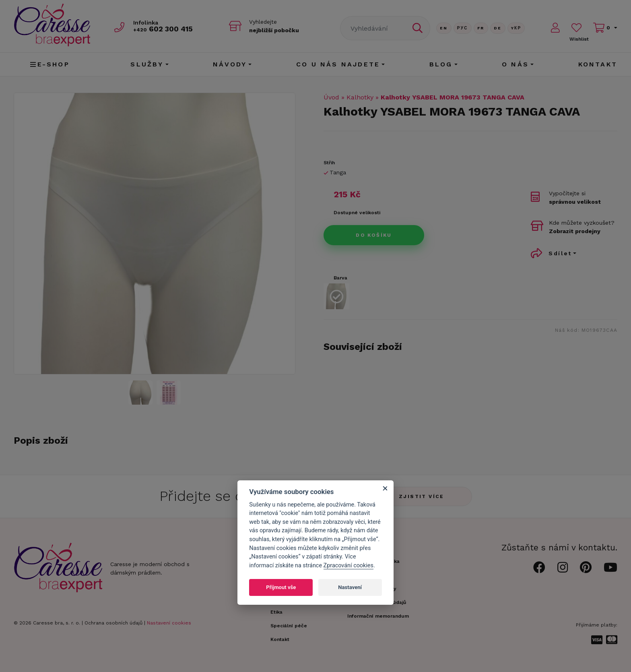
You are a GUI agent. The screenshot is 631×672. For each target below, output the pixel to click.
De (498, 28)
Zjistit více (422, 496)
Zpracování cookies (348, 566)
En (444, 28)
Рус (463, 28)
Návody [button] (230, 64)
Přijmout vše (281, 587)
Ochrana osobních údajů (113, 623)
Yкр (516, 28)
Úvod (331, 97)
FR (481, 28)
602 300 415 (163, 29)
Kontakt (598, 64)
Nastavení (350, 587)
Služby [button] (147, 64)
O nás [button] (515, 64)
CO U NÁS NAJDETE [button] (338, 64)
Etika (276, 612)
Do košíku (374, 235)
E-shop (50, 64)
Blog (441, 64)
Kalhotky (360, 97)
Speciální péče (289, 626)
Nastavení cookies (169, 623)
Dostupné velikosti (357, 213)
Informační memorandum (378, 616)
